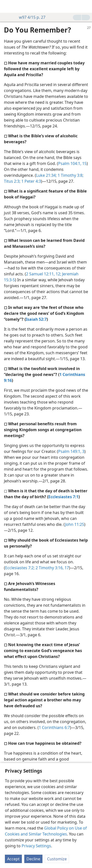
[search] (86, 6)
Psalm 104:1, (70, 163)
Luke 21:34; (46, 175)
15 (84, 163)
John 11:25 (75, 524)
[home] (7, 6)
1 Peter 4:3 (31, 181)
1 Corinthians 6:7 (54, 727)
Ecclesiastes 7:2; (20, 568)
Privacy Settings (36, 846)
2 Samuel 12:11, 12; (44, 274)
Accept (13, 859)
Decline (33, 859)
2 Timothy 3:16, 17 (52, 568)
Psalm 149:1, (70, 451)
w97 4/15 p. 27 (30, 17)
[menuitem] (7, 6)
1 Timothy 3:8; (70, 175)
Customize (57, 859)
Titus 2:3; (12, 181)
